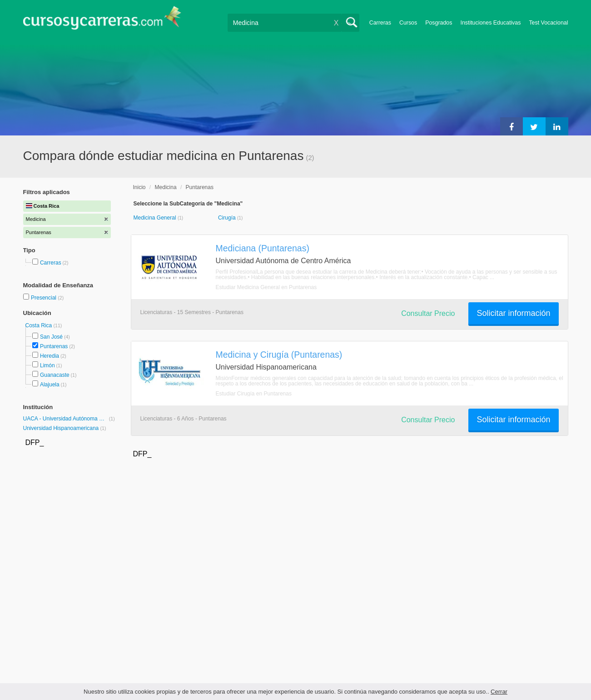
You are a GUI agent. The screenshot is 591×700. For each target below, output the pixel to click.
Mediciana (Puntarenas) (263, 248)
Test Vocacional (548, 23)
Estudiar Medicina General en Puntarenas (266, 287)
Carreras (380, 23)
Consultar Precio (428, 313)
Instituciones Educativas (490, 23)
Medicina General (156, 218)
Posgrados (439, 23)
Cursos (408, 23)
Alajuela (50, 385)
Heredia (50, 356)
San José (51, 337)
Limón (47, 365)
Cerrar (499, 692)
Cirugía (228, 218)
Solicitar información (513, 313)
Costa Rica (40, 325)
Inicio (139, 187)
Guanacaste (55, 375)
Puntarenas (54, 346)
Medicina (166, 187)
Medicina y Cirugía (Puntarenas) (279, 355)
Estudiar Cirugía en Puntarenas (254, 394)
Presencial (44, 298)
